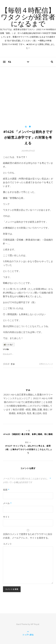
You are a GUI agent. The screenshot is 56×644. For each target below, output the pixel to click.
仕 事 (28, 127)
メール (7, 503)
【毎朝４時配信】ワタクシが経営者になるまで (28, 18)
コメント (7, 544)
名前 (6, 490)
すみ (13, 364)
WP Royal (35, 624)
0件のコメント (46, 364)
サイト (6, 517)
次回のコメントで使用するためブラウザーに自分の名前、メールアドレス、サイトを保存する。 (28, 536)
